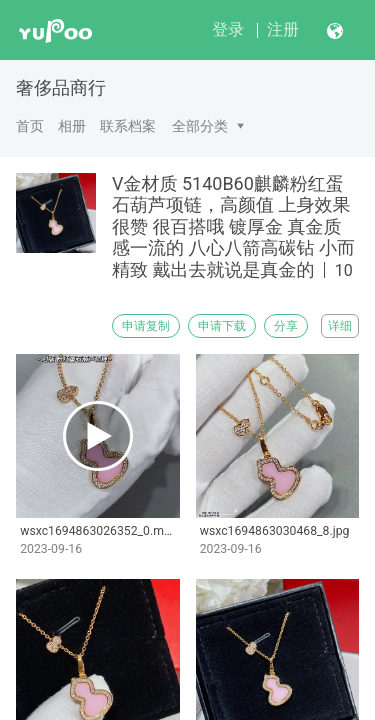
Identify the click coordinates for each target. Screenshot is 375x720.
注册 (283, 29)
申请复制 (146, 326)
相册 (72, 126)
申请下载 (222, 326)
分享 (286, 326)
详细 (340, 326)
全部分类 (200, 126)
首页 (30, 126)
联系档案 (128, 126)
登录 (228, 29)
